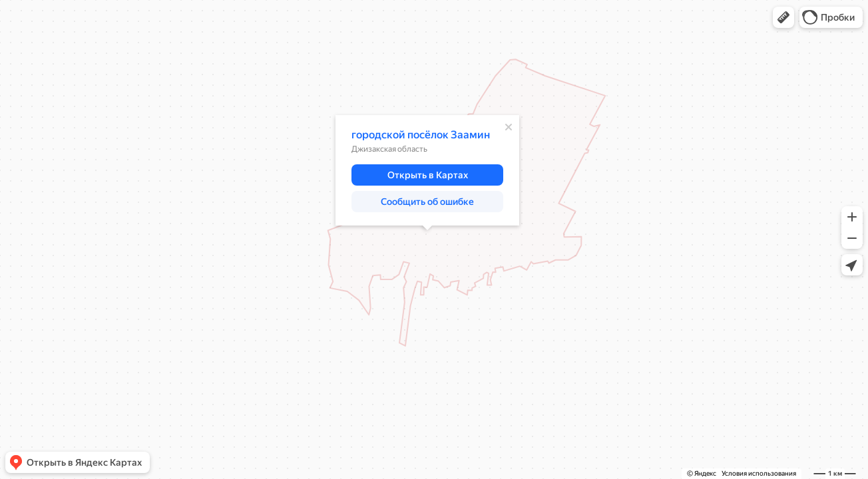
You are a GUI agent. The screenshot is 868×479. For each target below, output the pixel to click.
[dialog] (427, 170)
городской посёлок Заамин (421, 135)
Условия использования (759, 473)
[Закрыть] (509, 127)
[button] (783, 17)
